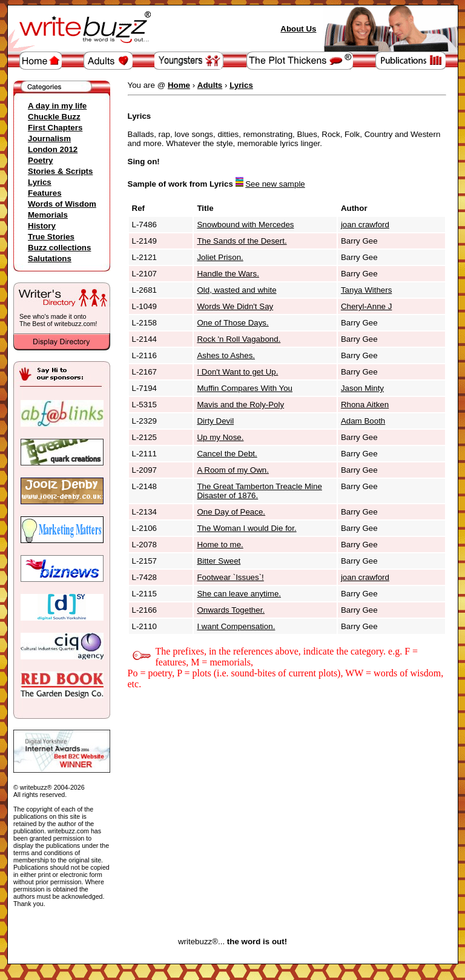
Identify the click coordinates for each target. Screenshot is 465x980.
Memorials (48, 215)
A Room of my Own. (233, 470)
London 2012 (53, 149)
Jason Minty (362, 388)
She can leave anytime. (239, 594)
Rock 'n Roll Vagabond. (239, 339)
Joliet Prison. (220, 257)
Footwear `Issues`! (230, 577)
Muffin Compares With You (245, 388)
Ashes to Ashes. (226, 355)
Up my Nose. (220, 437)
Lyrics (40, 182)
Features (45, 193)
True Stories (51, 237)
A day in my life (57, 106)
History (42, 226)
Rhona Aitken (365, 405)
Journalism (49, 138)
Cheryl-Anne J (366, 306)
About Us (298, 29)
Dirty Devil (215, 421)
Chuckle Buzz (54, 117)
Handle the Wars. (228, 274)
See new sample (275, 184)
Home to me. (220, 545)
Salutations (50, 258)
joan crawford (365, 225)
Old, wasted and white (236, 290)
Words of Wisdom (62, 204)
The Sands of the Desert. (242, 241)
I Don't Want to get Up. (237, 372)
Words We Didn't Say (235, 306)
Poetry (40, 160)
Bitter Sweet (219, 561)
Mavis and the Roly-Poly (240, 405)
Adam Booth (363, 421)
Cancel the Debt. (227, 454)
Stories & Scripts (60, 171)
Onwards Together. (231, 610)
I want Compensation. (236, 626)
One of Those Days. (232, 323)
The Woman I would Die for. (246, 528)
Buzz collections (59, 248)
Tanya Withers (366, 290)
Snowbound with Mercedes (245, 225)
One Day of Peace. (231, 512)
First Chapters (55, 128)
